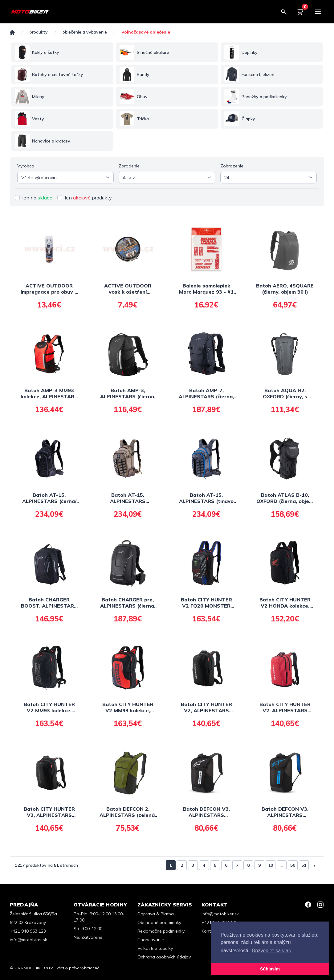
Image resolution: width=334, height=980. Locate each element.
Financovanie (151, 940)
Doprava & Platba (156, 914)
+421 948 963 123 (28, 931)
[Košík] (300, 12)
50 (293, 865)
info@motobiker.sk (29, 940)
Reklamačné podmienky (161, 931)
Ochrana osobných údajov (164, 957)
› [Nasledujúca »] (314, 865)
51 (304, 865)
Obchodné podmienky (159, 922)
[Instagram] (320, 905)
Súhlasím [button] (270, 969)
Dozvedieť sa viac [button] (271, 951)
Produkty (39, 32)
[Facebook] (308, 905)
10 (271, 865)
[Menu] (318, 12)
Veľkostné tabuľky (155, 948)
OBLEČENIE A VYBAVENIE (85, 32)
